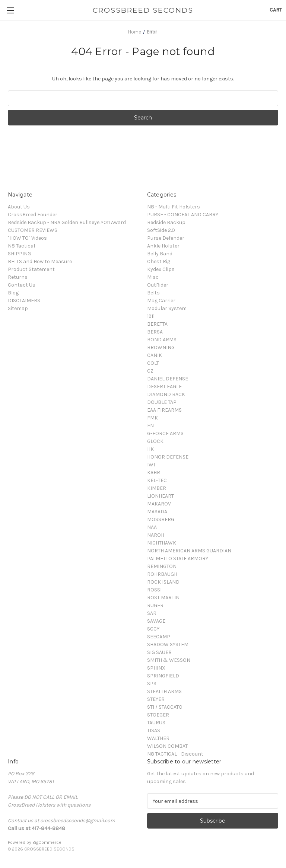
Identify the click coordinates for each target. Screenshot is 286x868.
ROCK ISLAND (163, 582)
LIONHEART (161, 496)
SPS (152, 684)
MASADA (157, 512)
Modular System (167, 308)
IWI (151, 465)
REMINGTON (162, 566)
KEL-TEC (157, 480)
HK (150, 449)
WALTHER (158, 738)
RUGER (155, 605)
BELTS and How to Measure (40, 261)
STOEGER (158, 715)
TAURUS (156, 723)
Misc (153, 277)
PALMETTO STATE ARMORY (178, 559)
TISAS (154, 730)
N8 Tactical (21, 246)
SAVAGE (156, 621)
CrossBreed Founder (33, 215)
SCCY (153, 629)
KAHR (154, 473)
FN (150, 426)
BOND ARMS (162, 340)
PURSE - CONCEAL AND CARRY (183, 215)
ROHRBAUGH (162, 574)
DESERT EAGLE (164, 387)
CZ (150, 371)
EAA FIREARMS (164, 410)
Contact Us (22, 285)
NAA (152, 527)
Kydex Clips (161, 269)
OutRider (158, 285)
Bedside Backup (166, 222)
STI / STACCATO (165, 707)
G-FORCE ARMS (165, 433)
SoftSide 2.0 (161, 230)
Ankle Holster (163, 246)
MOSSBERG (161, 519)
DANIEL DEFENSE (168, 379)
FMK (152, 418)
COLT (153, 363)
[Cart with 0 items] (276, 10)
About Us (19, 207)
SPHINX (156, 668)
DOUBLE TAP (162, 402)
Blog (13, 293)
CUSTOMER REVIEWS (33, 230)
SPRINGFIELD (163, 676)
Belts (153, 293)
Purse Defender (166, 238)
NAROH (156, 535)
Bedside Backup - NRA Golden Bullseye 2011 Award (67, 222)
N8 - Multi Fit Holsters (174, 207)
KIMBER (157, 488)
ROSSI (154, 590)
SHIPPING (19, 254)
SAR (152, 613)
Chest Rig (159, 261)
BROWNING (161, 347)
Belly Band (160, 254)
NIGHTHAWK (162, 543)
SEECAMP (159, 637)
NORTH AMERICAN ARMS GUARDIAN (189, 551)
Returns (18, 277)
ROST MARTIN (163, 598)
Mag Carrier (161, 301)
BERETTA (157, 324)
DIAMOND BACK (166, 394)
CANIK (155, 355)
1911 (151, 316)
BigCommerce (47, 842)
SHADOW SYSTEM (168, 644)
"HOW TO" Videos (27, 238)
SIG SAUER (159, 652)
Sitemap (18, 308)
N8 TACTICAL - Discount (175, 754)
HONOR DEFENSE (168, 457)
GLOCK (155, 441)
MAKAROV (159, 504)
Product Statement (31, 269)
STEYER (156, 699)
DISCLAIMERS (24, 301)
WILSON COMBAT (167, 746)
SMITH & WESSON (169, 660)
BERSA (155, 332)
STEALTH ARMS (164, 691)
